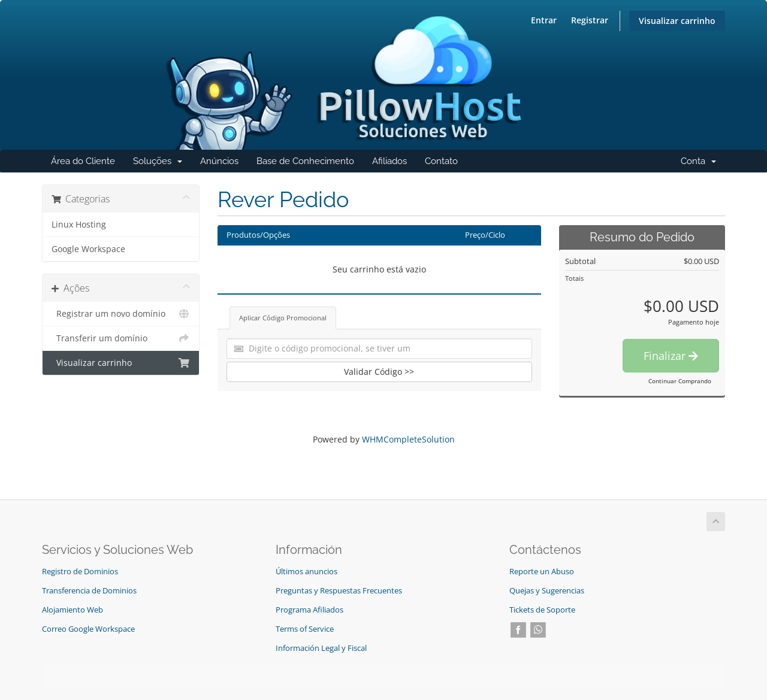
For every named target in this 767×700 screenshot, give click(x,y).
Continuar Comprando (680, 381)
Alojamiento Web (73, 610)
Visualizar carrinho (677, 21)
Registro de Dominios (80, 572)
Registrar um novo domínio (121, 314)
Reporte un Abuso (542, 572)
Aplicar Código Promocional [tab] (283, 318)
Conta (703, 164)
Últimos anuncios (307, 572)
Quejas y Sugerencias (547, 591)
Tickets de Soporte (542, 610)
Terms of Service (305, 629)
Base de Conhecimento (305, 161)
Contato (441, 161)
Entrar (544, 20)
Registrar (590, 20)
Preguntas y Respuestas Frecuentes (339, 591)
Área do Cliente (83, 161)
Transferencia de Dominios (89, 591)
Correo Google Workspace (88, 629)
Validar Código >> (379, 372)
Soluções (162, 164)
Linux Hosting (79, 225)
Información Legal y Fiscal (321, 648)
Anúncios (219, 161)
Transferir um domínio (121, 338)
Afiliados (389, 161)
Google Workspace (88, 249)
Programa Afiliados (309, 610)
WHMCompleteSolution (408, 439)
